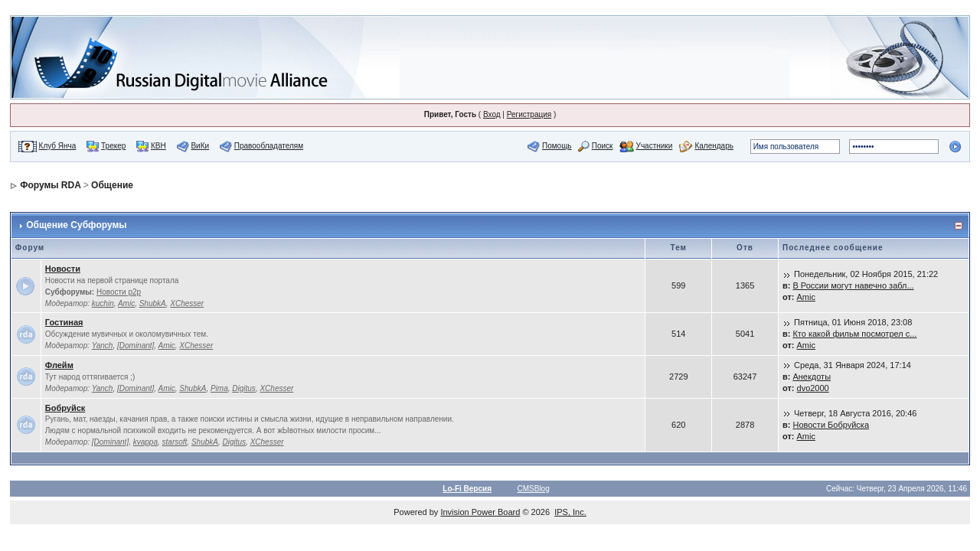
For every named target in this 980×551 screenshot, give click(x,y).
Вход (492, 114)
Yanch (103, 346)
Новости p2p (119, 292)
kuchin (103, 303)
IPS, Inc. (570, 512)
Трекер (113, 146)
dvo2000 (813, 388)
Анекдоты (812, 377)
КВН (158, 146)
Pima (219, 388)
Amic (126, 303)
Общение (112, 185)
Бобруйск (65, 408)
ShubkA (153, 303)
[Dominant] (136, 346)
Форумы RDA (50, 185)
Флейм (59, 365)
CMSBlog (534, 489)
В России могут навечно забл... (853, 285)
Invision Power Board (480, 512)
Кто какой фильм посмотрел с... (854, 334)
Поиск (603, 146)
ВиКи (200, 146)
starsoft (175, 442)
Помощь (557, 146)
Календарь (714, 146)
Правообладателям (269, 146)
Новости (63, 269)
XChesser (187, 303)
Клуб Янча (58, 146)
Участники (655, 146)
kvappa (145, 442)
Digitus (244, 388)
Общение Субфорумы (76, 225)
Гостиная (64, 322)
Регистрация (529, 114)
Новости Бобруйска (831, 425)
